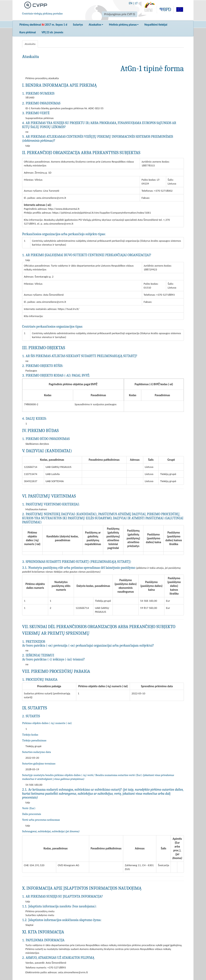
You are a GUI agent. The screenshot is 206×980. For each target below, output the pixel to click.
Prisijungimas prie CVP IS (120, 14)
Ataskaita (30, 44)
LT (136, 3)
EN (131, 3)
